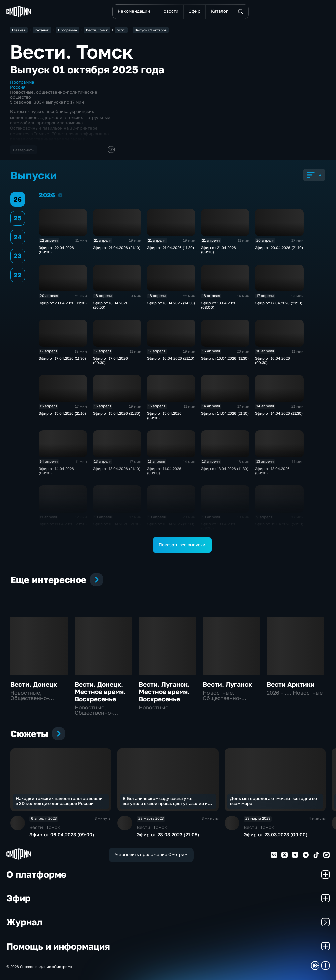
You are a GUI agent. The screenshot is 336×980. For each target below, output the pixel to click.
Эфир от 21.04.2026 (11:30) (171, 248)
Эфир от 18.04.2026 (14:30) (171, 303)
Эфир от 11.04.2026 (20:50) (63, 524)
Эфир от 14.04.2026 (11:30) (279, 413)
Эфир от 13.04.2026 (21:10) (117, 469)
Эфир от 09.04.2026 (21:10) (279, 524)
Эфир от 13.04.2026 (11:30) (225, 469)
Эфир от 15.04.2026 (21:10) (62, 413)
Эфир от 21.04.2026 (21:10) (117, 248)
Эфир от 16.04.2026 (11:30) (225, 358)
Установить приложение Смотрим (151, 855)
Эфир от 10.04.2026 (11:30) (171, 524)
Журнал (168, 922)
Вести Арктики (291, 684)
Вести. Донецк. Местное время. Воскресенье (100, 692)
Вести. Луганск (227, 684)
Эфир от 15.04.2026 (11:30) (117, 413)
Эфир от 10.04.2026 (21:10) (117, 524)
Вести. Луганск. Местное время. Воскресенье (164, 692)
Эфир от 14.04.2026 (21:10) (225, 413)
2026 (60, 195)
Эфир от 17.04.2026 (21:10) (279, 303)
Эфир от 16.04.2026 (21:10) (171, 358)
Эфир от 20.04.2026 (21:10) (279, 248)
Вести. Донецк (34, 684)
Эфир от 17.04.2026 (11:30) (62, 358)
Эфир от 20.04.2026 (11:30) (63, 303)
